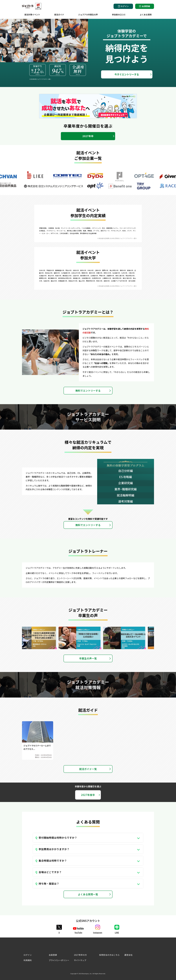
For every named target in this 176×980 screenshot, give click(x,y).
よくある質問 (146, 15)
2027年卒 (88, 136)
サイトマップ (80, 960)
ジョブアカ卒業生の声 (88, 15)
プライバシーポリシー (59, 960)
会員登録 (145, 6)
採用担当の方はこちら (109, 955)
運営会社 (128, 955)
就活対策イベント (32, 15)
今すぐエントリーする (127, 74)
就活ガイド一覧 (88, 769)
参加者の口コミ (119, 15)
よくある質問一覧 (88, 894)
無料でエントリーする (88, 391)
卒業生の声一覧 (88, 658)
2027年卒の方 (80, 955)
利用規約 (28, 960)
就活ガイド (59, 15)
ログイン (123, 6)
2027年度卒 (88, 795)
